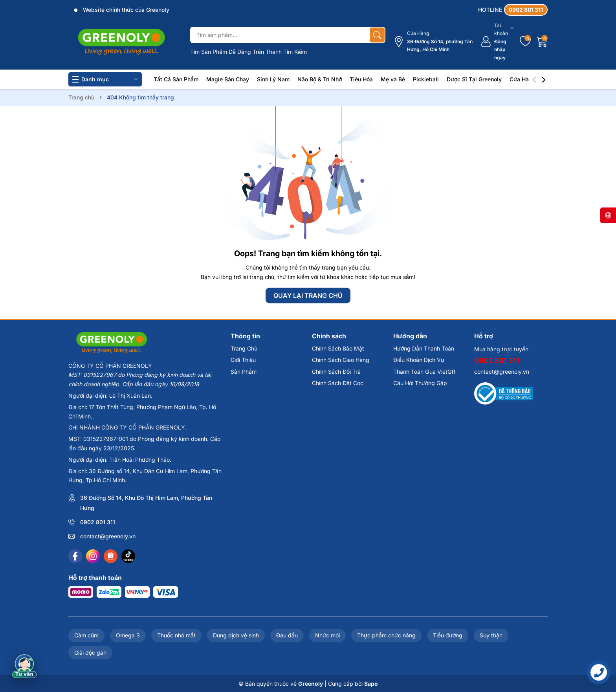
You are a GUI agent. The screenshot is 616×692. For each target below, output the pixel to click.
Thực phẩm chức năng (386, 635)
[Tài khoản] (497, 42)
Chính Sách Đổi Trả (336, 372)
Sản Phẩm (244, 372)
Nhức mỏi (327, 635)
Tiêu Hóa (361, 79)
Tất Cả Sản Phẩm (176, 79)
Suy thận (491, 635)
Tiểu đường (448, 635)
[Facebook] (75, 556)
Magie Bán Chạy (228, 79)
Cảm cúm (86, 635)
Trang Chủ (244, 348)
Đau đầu (287, 635)
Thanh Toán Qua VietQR (424, 372)
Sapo (371, 684)
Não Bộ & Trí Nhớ (320, 79)
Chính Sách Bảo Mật (338, 348)
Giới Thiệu (243, 360)
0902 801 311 (98, 522)
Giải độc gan (90, 653)
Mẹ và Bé (393, 79)
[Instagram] (93, 556)
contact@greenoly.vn (108, 536)
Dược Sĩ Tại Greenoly (474, 79)
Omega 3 (128, 635)
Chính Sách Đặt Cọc (338, 383)
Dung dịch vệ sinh (236, 635)
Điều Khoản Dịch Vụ (419, 360)
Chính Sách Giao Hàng (341, 360)
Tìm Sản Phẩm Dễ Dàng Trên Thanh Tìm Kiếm (248, 52)
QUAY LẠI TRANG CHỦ (308, 296)
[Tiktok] (128, 556)
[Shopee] (111, 556)
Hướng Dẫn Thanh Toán (424, 348)
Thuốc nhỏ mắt (176, 635)
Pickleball (426, 79)
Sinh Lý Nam (273, 79)
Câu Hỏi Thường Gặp (420, 383)
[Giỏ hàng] (542, 42)
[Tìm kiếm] (377, 35)
